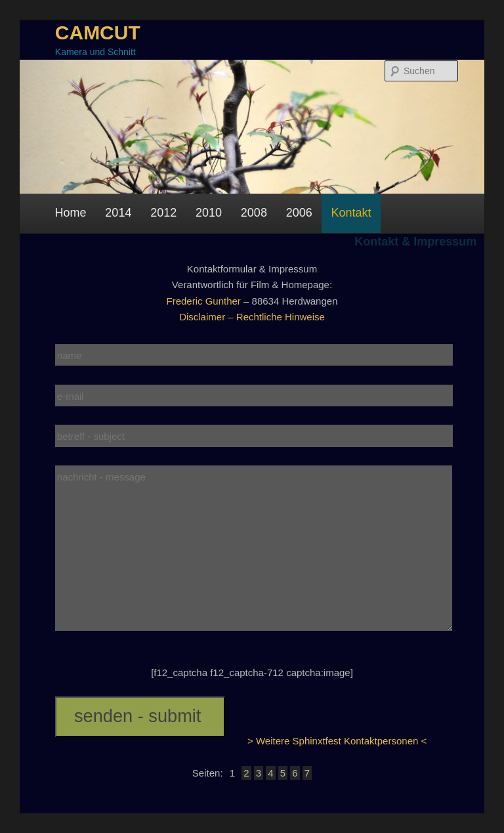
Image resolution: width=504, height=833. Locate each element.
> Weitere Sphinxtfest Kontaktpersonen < (337, 741)
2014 (118, 213)
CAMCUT (98, 32)
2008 (254, 213)
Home (71, 213)
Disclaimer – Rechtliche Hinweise (252, 317)
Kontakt (351, 213)
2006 (299, 213)
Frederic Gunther (203, 301)
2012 (163, 213)
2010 (209, 213)
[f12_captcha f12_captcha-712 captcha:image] (252, 673)
